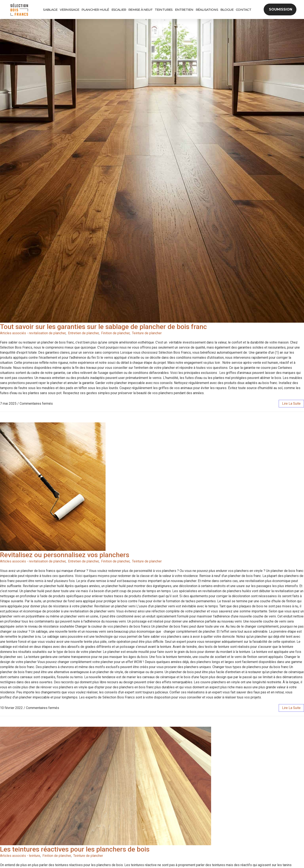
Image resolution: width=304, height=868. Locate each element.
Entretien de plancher (83, 333)
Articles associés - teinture (20, 856)
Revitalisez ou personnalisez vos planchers (65, 555)
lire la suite (291, 404)
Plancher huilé (95, 10)
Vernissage (69, 10)
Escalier (119, 10)
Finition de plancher (115, 333)
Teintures (164, 10)
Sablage (50, 10)
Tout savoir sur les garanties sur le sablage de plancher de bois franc (103, 327)
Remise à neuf (140, 10)
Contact (244, 10)
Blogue (227, 10)
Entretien (184, 10)
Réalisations (207, 10)
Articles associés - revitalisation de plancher (33, 333)
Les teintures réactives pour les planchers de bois (75, 849)
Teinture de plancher (147, 333)
